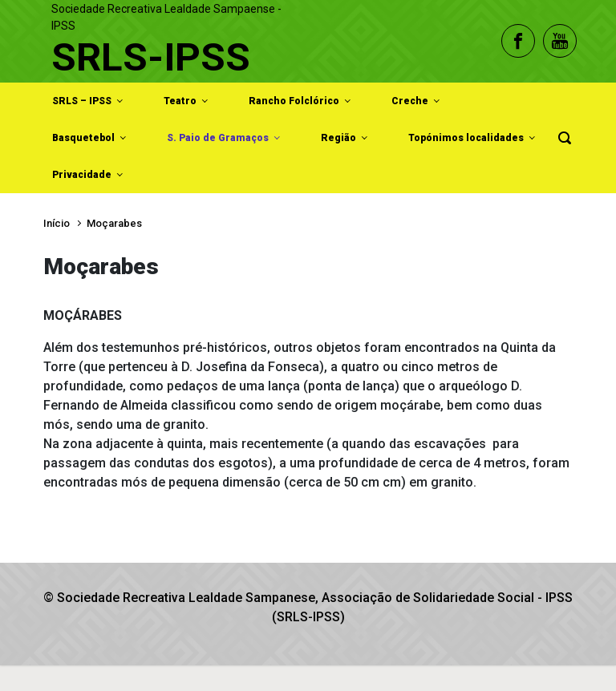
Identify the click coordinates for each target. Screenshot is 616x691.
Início (57, 223)
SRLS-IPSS (151, 57)
